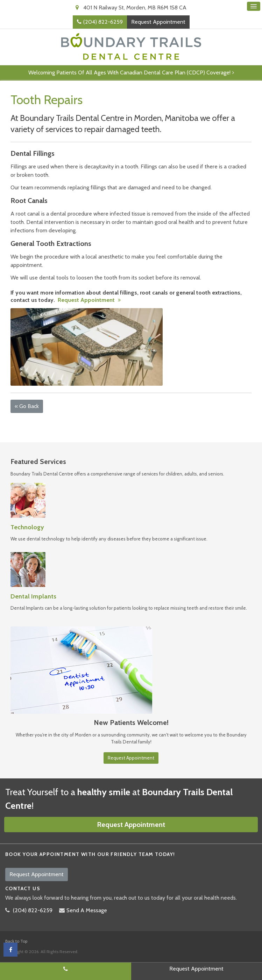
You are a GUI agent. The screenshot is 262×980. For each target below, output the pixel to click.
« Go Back (27, 406)
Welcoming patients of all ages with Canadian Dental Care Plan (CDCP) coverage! (129, 72)
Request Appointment (158, 22)
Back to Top (16, 941)
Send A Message (87, 910)
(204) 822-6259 (103, 22)
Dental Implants (33, 596)
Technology (27, 527)
